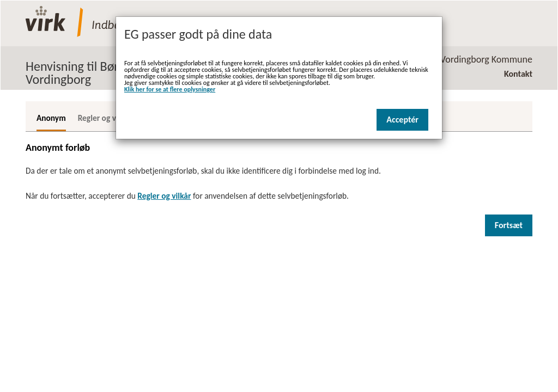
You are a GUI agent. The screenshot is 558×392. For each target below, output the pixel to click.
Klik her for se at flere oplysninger (170, 89)
